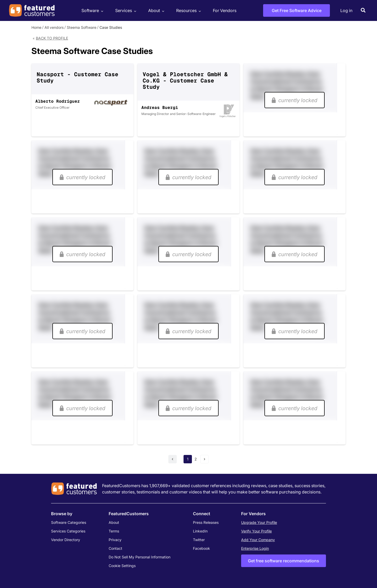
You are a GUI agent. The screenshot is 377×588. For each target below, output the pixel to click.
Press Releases (206, 522)
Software (92, 11)
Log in (346, 10)
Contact (115, 548)
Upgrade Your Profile (259, 522)
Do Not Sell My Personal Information (140, 557)
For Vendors (225, 10)
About (156, 11)
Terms (114, 531)
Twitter (199, 540)
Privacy (115, 540)
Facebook (201, 548)
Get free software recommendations (284, 561)
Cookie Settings (122, 566)
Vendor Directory (66, 540)
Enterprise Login (255, 548)
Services (125, 11)
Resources (188, 11)
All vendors (54, 27)
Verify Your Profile (256, 531)
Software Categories (69, 522)
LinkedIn (200, 531)
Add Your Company (258, 540)
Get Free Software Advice (297, 10)
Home (36, 27)
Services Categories (68, 531)
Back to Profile (52, 38)
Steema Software (82, 27)
